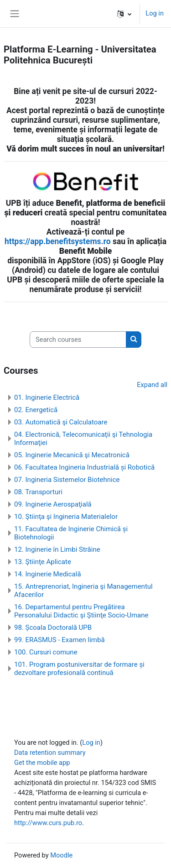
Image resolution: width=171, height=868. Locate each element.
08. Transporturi (38, 492)
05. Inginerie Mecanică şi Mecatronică (72, 455)
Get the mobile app (42, 763)
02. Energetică (36, 410)
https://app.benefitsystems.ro (58, 241)
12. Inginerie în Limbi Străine (57, 549)
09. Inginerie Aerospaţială (53, 504)
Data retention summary (50, 753)
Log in (155, 13)
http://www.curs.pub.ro (48, 823)
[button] (124, 14)
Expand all (152, 385)
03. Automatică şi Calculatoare (61, 422)
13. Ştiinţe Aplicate (43, 562)
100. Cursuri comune (46, 652)
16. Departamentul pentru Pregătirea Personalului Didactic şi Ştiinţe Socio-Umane (81, 611)
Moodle (61, 855)
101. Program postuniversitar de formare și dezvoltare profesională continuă (79, 669)
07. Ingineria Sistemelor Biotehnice (67, 480)
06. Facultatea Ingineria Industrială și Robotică (84, 467)
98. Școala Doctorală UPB (53, 627)
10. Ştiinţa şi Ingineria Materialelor (66, 517)
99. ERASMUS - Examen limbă (60, 640)
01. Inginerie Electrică (47, 397)
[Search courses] (78, 340)
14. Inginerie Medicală (48, 574)
